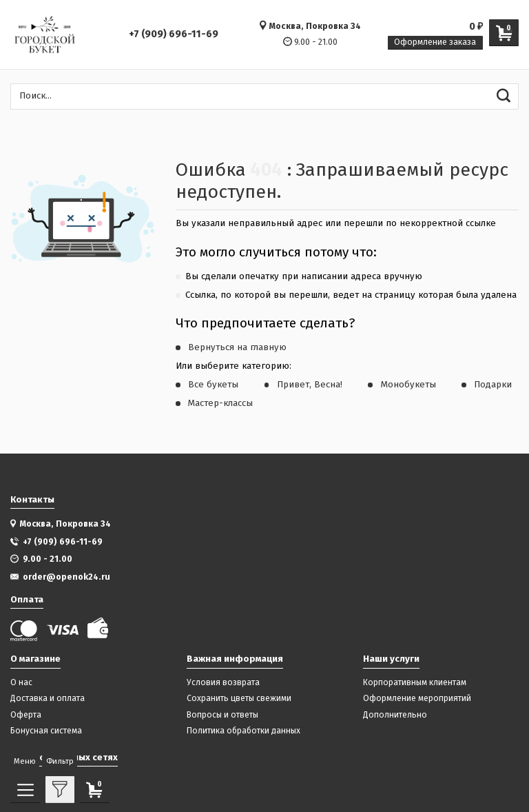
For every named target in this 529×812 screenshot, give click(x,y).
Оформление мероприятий (417, 699)
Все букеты (213, 385)
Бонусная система (46, 731)
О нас (21, 683)
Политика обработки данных (243, 731)
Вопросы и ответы (222, 715)
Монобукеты (408, 385)
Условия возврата (223, 683)
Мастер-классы (220, 403)
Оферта (26, 715)
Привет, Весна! (310, 385)
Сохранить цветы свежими (239, 699)
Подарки (493, 385)
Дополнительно (395, 715)
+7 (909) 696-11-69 (174, 34)
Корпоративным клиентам (415, 683)
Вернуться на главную (237, 347)
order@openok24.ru (66, 577)
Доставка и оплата (48, 699)
